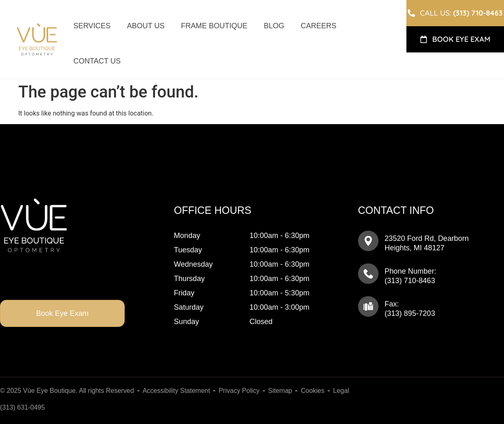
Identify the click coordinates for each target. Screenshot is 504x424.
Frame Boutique (214, 26)
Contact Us (97, 61)
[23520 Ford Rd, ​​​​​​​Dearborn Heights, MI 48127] (368, 241)
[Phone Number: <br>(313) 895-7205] (368, 274)
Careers (318, 26)
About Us (146, 26)
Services (92, 26)
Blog (274, 26)
